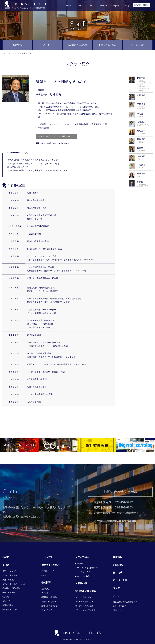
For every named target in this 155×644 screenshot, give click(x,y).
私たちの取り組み (108, 45)
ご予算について (48, 571)
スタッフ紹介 (138, 45)
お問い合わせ (120, 565)
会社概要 (46, 583)
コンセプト (47, 557)
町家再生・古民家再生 (12, 588)
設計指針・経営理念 (77, 45)
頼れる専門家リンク (50, 606)
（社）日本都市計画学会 (38, 313)
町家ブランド (8, 597)
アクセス (47, 45)
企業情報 (17, 45)
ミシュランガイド (83, 572)
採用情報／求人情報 (86, 591)
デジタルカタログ (10, 610)
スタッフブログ (119, 606)
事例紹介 (7, 565)
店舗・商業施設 (9, 580)
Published (79, 563)
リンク (116, 588)
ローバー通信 (120, 580)
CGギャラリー (8, 601)
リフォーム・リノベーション (14, 584)
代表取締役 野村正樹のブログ (125, 602)
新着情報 (118, 557)
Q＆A (44, 575)
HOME (6, 557)
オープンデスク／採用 (84, 606)
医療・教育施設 (9, 592)
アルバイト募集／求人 (84, 602)
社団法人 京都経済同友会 (39, 278)
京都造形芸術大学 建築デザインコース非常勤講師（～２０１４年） (57, 271)
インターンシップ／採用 (85, 610)
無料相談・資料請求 (142, 5)
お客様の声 (81, 583)
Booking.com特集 (83, 576)
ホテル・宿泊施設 (10, 575)
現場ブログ (118, 610)
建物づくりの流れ (51, 565)
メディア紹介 (82, 557)
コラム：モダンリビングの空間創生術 (55, 137)
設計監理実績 (8, 605)
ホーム (6, 53)
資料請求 (118, 573)
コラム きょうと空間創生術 (86, 568)
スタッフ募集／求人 (83, 597)
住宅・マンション (10, 571)
